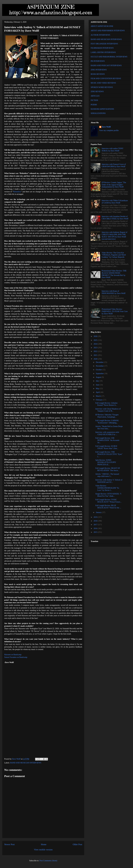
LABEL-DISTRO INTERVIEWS (103, 52)
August (99, 377)
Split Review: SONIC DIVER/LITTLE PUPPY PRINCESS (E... (106, 462)
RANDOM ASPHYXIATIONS (102, 109)
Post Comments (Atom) (48, 861)
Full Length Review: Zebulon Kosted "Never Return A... (106, 404)
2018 (96, 521)
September (100, 374)
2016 (96, 528)
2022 (96, 351)
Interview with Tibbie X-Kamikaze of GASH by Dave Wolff (115, 202)
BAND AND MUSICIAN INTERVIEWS (26, 763)
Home (44, 844)
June (98, 385)
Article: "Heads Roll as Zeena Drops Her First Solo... (109, 427)
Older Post (77, 844)
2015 (96, 532)
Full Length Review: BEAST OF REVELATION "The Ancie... (108, 469)
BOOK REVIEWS (98, 74)
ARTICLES (95, 96)
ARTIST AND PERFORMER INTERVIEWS (108, 31)
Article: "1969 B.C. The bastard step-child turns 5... (107, 475)
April (98, 392)
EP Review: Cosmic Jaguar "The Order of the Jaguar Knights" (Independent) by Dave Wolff (114, 185)
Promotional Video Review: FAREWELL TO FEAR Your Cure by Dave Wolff (115, 311)
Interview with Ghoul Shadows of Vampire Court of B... (108, 410)
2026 (96, 336)
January (99, 512)
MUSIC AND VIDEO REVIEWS (103, 83)
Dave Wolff (106, 127)
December (100, 362)
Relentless (17, 192)
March (98, 396)
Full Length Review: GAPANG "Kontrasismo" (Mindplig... (107, 422)
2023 (96, 348)
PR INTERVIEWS (98, 61)
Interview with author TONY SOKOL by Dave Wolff (113, 150)
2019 (96, 517)
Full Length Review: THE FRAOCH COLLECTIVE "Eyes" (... (109, 454)
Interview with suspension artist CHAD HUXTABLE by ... (107, 433)
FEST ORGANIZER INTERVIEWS (104, 44)
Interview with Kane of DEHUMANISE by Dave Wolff (114, 292)
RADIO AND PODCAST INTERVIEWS (106, 66)
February (99, 400)
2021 (96, 355)
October (99, 370)
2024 (96, 344)
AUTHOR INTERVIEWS (100, 35)
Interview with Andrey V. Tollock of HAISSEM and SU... (109, 481)
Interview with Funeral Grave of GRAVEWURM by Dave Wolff (114, 165)
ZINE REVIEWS (97, 92)
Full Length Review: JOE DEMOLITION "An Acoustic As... (107, 440)
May (98, 389)
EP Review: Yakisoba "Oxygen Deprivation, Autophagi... (107, 416)
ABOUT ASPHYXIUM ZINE (102, 26)
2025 (96, 340)
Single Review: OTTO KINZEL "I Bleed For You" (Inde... (108, 495)
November (100, 366)
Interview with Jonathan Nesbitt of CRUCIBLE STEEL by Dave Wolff (115, 218)
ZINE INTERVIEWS (99, 70)
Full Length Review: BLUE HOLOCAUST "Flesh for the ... (108, 507)
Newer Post (9, 844)
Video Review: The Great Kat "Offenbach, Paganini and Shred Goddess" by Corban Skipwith (114, 255)
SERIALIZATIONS (98, 113)
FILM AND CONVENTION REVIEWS (106, 79)
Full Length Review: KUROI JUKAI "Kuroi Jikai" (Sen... (107, 447)
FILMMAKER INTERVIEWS (102, 48)
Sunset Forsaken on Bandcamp (16, 657)
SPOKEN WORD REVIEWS (102, 87)
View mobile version (43, 850)
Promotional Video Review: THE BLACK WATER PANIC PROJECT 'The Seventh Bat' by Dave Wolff (114, 274)
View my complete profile (109, 130)
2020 (96, 359)
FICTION (94, 100)
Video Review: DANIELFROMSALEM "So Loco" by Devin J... (107, 488)
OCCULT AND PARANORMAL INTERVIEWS (109, 57)
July (98, 381)
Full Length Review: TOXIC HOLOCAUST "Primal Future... (108, 501)
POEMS (94, 105)
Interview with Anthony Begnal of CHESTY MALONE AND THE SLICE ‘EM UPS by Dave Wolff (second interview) (115, 236)
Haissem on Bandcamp (13, 655)
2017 (96, 525)
